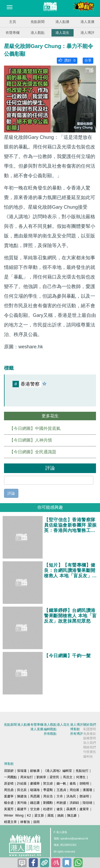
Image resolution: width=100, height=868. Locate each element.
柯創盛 (61, 803)
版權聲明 (90, 738)
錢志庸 (35, 803)
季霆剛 (48, 790)
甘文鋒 (35, 809)
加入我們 (90, 743)
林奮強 (25, 822)
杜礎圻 (48, 809)
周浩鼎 (9, 790)
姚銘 (61, 815)
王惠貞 (61, 790)
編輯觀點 (50, 729)
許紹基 (22, 784)
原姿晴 (9, 784)
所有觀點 (50, 734)
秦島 (73, 784)
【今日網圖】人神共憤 (31, 440)
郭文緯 (48, 784)
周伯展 (74, 790)
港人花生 (62, 33)
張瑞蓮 (22, 771)
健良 (60, 809)
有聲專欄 (13, 33)
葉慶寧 (9, 796)
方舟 (60, 796)
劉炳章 (41, 777)
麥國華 (35, 784)
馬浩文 (68, 777)
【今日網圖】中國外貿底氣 (35, 428)
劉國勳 (48, 803)
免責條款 (90, 734)
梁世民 (54, 777)
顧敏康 (35, 771)
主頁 (13, 22)
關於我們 (90, 725)
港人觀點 (38, 33)
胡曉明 (84, 784)
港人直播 (87, 22)
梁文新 (39, 815)
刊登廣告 (90, 752)
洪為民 (71, 796)
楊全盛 (9, 803)
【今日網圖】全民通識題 (33, 452)
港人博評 (87, 33)
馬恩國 (35, 796)
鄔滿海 (35, 790)
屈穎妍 (9, 771)
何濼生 (81, 777)
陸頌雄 (87, 803)
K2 (29, 815)
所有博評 (77, 734)
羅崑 (51, 815)
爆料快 (88, 757)
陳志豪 (72, 815)
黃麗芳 (9, 809)
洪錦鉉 (74, 803)
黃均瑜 (22, 803)
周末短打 (27, 777)
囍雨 (37, 822)
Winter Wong (14, 815)
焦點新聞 (38, 22)
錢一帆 (61, 784)
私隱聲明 (90, 729)
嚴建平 (22, 809)
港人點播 (62, 22)
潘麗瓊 (87, 790)
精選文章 (10, 822)
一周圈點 (10, 777)
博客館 (75, 729)
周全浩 (48, 796)
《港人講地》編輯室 (58, 771)
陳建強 (22, 796)
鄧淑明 (84, 796)
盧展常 (84, 809)
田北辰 (22, 790)
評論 (11, 493)
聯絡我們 (90, 747)
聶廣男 (71, 809)
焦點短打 (82, 771)
